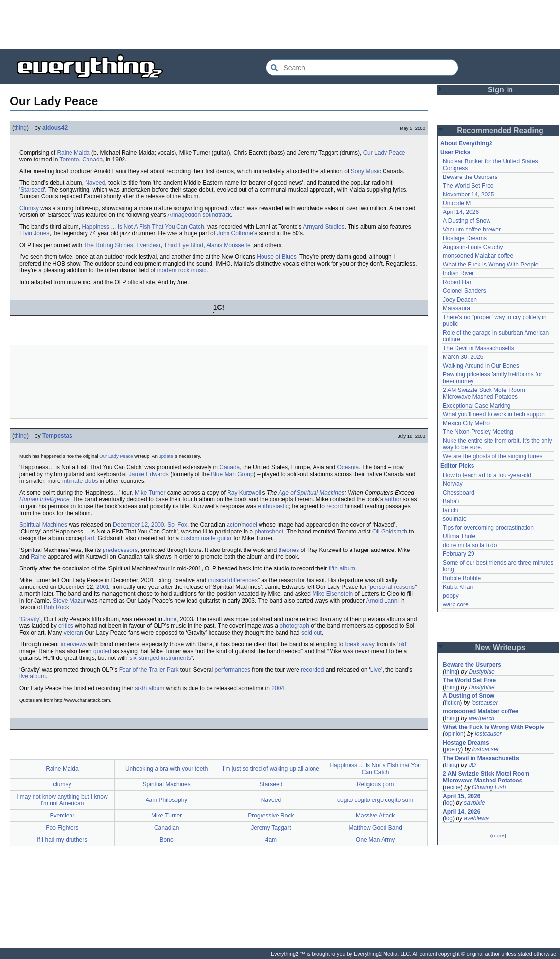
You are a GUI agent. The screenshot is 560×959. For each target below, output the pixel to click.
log (449, 803)
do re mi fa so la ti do (470, 545)
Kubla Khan (458, 587)
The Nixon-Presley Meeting (478, 432)
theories (289, 550)
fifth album (342, 568)
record (334, 506)
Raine (38, 557)
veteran (73, 633)
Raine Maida (73, 153)
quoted (102, 651)
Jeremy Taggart (271, 828)
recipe (453, 787)
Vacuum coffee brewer (472, 230)
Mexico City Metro (466, 423)
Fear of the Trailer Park (149, 670)
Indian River (458, 273)
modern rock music (182, 270)
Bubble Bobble (462, 578)
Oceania (348, 467)
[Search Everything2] (362, 68)
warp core (456, 604)
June (170, 619)
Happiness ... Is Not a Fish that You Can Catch (375, 769)
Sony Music (366, 171)
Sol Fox (177, 525)
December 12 (130, 525)
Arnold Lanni (382, 601)
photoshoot (269, 532)
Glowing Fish (489, 787)
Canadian (166, 828)
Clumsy (29, 208)
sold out (312, 633)
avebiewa (476, 818)
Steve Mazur (69, 601)
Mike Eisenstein (332, 594)
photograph (294, 626)
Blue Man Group (232, 474)
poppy (451, 596)
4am (271, 840)
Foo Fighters (62, 828)
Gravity (30, 619)
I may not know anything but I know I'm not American (62, 800)
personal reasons (392, 587)
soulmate (455, 519)
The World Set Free (468, 186)
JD (472, 765)
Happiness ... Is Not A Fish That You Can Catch (143, 227)
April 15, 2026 (462, 796)
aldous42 (55, 128)
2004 (278, 688)
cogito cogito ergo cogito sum (375, 800)
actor (233, 525)
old (402, 644)
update (166, 456)
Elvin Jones (34, 233)
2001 (103, 587)
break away (360, 644)
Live (376, 670)
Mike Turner (150, 493)
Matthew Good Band (375, 828)
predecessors (120, 550)
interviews (74, 644)
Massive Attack (375, 816)
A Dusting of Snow (467, 221)
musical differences (233, 580)
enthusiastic (273, 506)
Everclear (148, 245)
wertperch (481, 718)
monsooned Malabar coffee (478, 256)
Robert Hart (458, 282)
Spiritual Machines (43, 525)
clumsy (62, 784)
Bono (167, 840)
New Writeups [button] (500, 648)
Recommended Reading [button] (500, 131)
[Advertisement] (280, 24)
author (393, 499)
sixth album (149, 688)
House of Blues (276, 257)
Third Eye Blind (184, 245)
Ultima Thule (459, 536)
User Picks (455, 152)
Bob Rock (56, 607)
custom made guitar (206, 538)
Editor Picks (457, 466)
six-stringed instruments (160, 658)
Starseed (32, 190)
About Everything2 (466, 143)
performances (233, 670)
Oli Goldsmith (390, 532)
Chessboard (459, 493)
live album (33, 676)
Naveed (95, 183)
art (91, 538)
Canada (92, 160)
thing (20, 128)
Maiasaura (456, 308)
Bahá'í (451, 501)
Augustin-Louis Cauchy (473, 247)
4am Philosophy (166, 800)
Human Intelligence (44, 499)
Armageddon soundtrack (199, 215)
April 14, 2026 (461, 212)
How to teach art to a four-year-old (487, 475)
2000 (158, 525)
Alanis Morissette (228, 245)
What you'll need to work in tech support (494, 414)
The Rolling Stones (108, 245)
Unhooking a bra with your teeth (166, 769)
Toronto (69, 160)
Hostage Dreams (465, 238)
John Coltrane (235, 233)
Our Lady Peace (384, 153)
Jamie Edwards (149, 474)
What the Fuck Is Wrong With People (491, 265)
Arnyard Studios (324, 227)
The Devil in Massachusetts (479, 348)
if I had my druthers (62, 840)
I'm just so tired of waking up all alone (271, 769)
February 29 (459, 554)
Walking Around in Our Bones (481, 366)
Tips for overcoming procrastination (488, 528)
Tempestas (57, 436)
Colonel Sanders (464, 291)
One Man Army (375, 840)
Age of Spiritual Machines (312, 493)
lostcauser (485, 703)
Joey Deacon (460, 300)
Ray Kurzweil (244, 493)
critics (66, 626)
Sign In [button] (500, 90)
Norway (453, 484)
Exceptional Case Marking (477, 406)
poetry (453, 749)
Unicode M (457, 203)
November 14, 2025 (468, 195)
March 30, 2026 (463, 357)
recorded (312, 670)
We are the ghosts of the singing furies (493, 456)
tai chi (450, 510)
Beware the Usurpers (470, 177)
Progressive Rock (271, 816)
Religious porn (376, 784)
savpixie (474, 803)
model (249, 525)
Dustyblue (481, 672)
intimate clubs (80, 481)
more (498, 835)
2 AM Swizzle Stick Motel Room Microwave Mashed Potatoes (484, 393)
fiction (452, 703)
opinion (454, 734)
